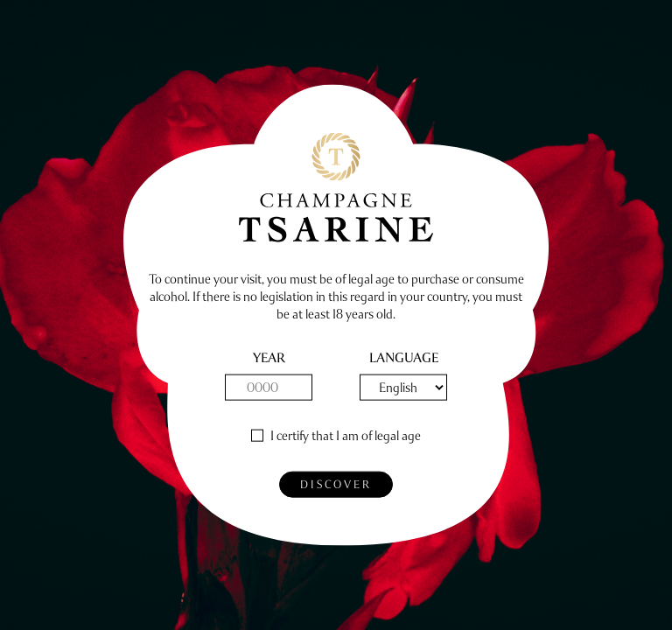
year (269, 358)
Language (404, 358)
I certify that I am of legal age (346, 436)
